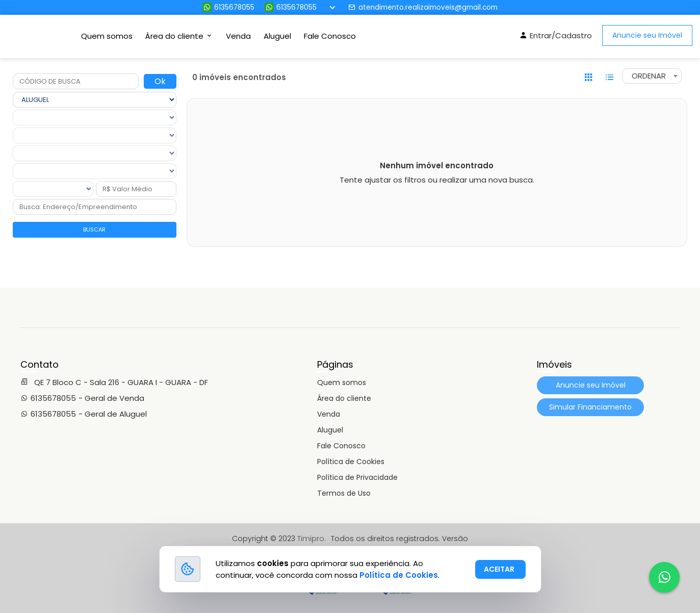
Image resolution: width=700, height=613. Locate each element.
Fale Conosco (330, 36)
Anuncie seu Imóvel (647, 35)
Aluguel (277, 36)
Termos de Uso (344, 493)
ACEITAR (499, 569)
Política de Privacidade (357, 477)
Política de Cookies (351, 462)
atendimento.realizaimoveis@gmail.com (423, 7)
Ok (160, 81)
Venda (238, 36)
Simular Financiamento (590, 407)
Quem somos (107, 36)
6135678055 (228, 7)
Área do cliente (344, 398)
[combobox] (652, 76)
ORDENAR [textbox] (649, 76)
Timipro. (312, 539)
